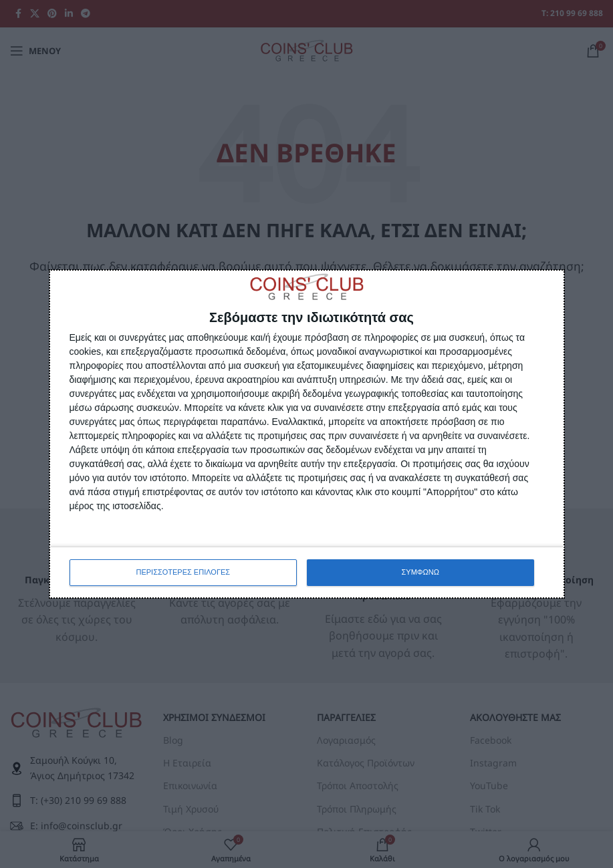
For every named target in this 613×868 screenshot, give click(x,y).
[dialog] (307, 434)
